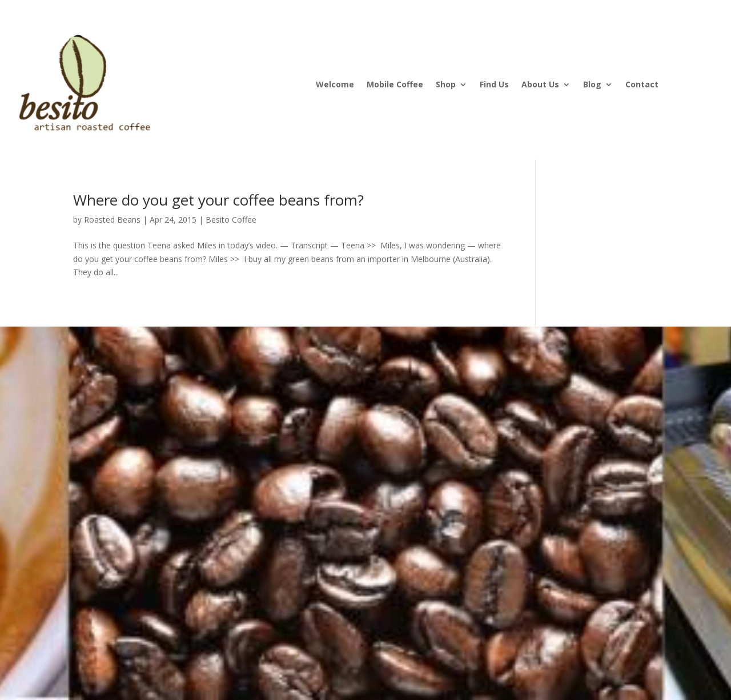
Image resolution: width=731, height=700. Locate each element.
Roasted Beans (112, 220)
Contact (642, 85)
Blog (592, 85)
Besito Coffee (231, 220)
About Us (540, 85)
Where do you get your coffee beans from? (218, 200)
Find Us (494, 85)
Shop (446, 85)
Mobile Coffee (395, 85)
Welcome (335, 85)
